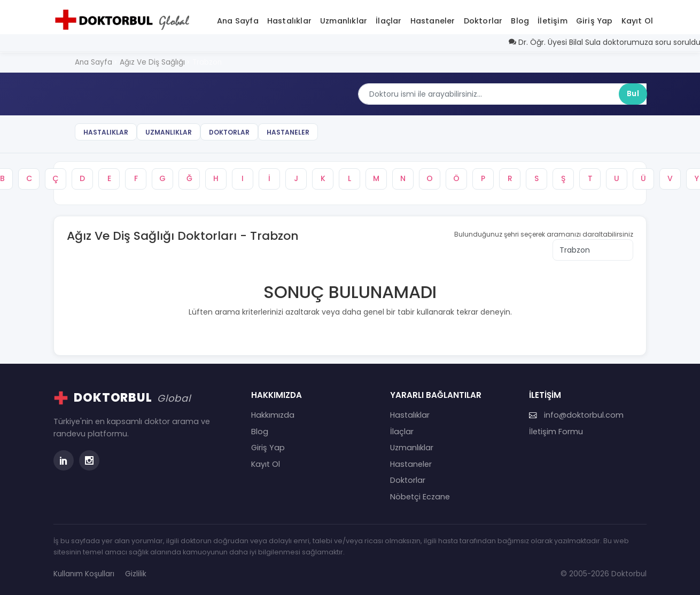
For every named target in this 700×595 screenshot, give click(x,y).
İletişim (553, 21)
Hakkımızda (273, 415)
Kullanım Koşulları (84, 574)
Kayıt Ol (637, 21)
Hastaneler (433, 21)
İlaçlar (388, 21)
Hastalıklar (289, 21)
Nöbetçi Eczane (420, 497)
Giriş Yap (594, 21)
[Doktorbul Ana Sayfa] (125, 20)
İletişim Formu (556, 432)
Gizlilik (136, 574)
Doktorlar (483, 21)
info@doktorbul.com (576, 415)
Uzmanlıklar (344, 21)
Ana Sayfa (238, 21)
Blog (520, 21)
